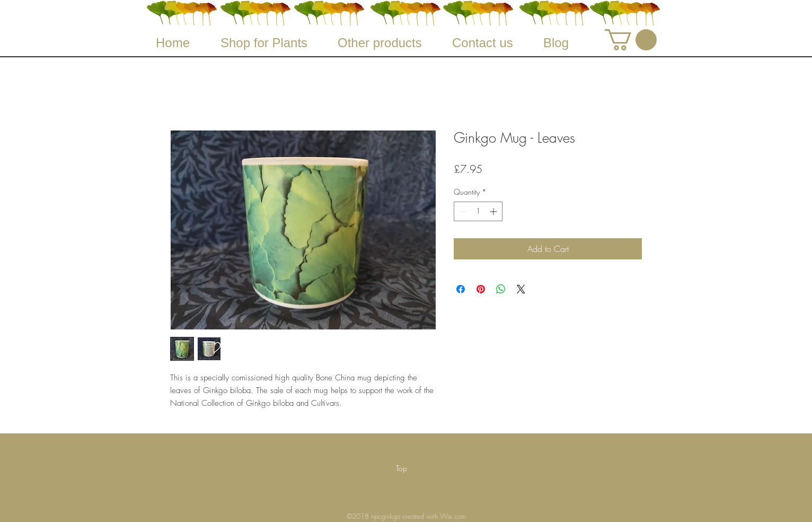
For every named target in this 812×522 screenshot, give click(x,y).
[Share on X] (521, 289)
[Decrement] (462, 211)
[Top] (401, 468)
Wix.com (453, 516)
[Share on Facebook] (461, 289)
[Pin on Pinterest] (481, 289)
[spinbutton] (478, 211)
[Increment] (494, 211)
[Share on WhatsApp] (501, 289)
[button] (631, 40)
